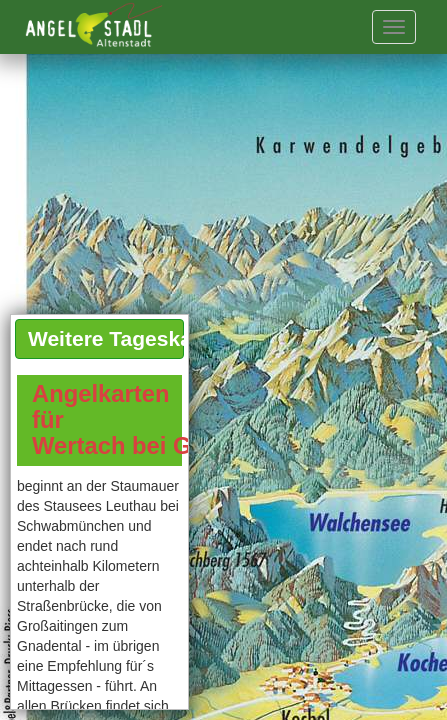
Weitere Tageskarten (106, 338)
